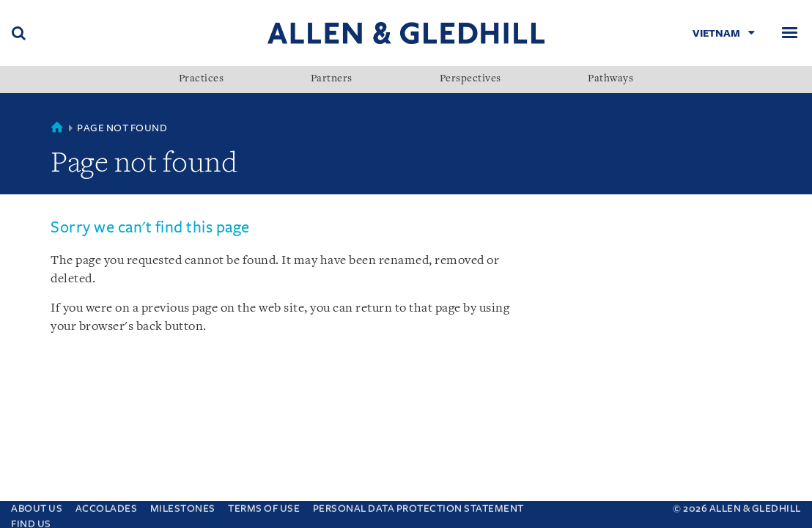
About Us (37, 505)
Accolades (107, 505)
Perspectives (470, 79)
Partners (332, 79)
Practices (202, 79)
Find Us (31, 520)
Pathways (610, 79)
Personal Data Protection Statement (418, 505)
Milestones (183, 505)
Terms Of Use (264, 505)
